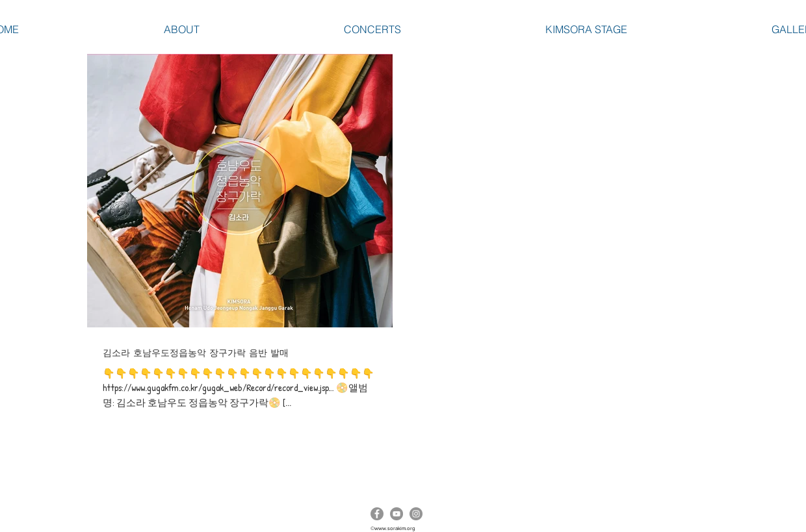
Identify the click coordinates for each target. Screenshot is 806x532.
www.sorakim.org (395, 528)
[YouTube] (396, 514)
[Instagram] (416, 514)
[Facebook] (377, 514)
